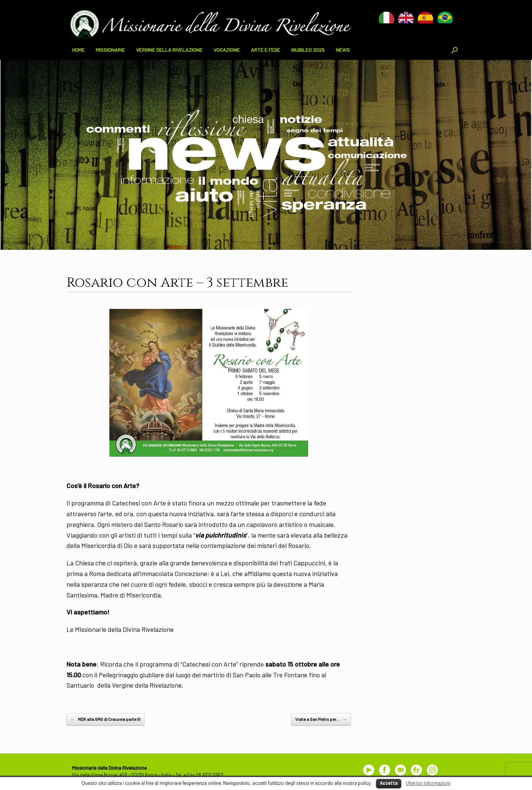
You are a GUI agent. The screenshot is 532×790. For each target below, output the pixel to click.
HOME (78, 50)
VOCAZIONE (227, 50)
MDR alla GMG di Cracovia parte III (105, 719)
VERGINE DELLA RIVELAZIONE (169, 50)
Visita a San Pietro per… (321, 719)
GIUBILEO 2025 (308, 50)
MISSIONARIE (110, 50)
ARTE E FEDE (265, 50)
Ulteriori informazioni (428, 783)
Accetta (389, 783)
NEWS (343, 50)
